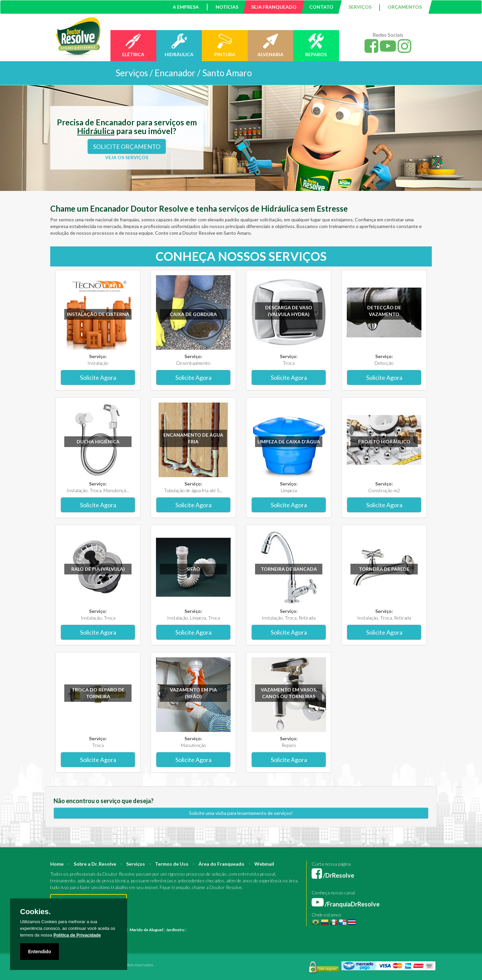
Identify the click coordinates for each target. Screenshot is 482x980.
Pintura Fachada (140, 936)
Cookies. (35, 912)
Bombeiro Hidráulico (335, 930)
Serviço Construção (400, 936)
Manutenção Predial (373, 930)
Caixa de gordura (193, 314)
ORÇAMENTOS (405, 7)
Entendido (39, 952)
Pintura (195, 930)
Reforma (210, 930)
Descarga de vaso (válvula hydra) (289, 311)
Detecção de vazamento (384, 311)
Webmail (264, 864)
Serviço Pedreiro (365, 936)
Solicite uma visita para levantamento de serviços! (241, 813)
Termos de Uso (172, 864)
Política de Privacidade (77, 935)
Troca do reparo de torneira (98, 693)
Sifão (193, 569)
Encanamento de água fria (193, 438)
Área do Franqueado (221, 864)
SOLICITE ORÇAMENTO (127, 146)
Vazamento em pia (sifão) (193, 693)
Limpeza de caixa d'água (289, 442)
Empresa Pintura (171, 936)
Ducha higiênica (98, 442)
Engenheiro (272, 930)
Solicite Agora (98, 377)
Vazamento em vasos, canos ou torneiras (289, 693)
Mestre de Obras (299, 930)
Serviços (136, 864)
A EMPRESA (186, 7)
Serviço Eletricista (237, 936)
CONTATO (321, 7)
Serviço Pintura (269, 936)
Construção (230, 930)
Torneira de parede (384, 569)
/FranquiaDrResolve (346, 904)
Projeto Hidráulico (384, 442)
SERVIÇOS (360, 7)
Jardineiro (175, 930)
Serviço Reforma (299, 936)
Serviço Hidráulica (332, 936)
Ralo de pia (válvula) (98, 569)
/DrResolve (333, 875)
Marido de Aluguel (146, 930)
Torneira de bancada (289, 569)
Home (57, 864)
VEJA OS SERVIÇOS (127, 157)
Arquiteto (251, 930)
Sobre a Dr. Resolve (95, 864)
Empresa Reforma (203, 936)
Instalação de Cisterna (98, 314)
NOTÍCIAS (227, 7)
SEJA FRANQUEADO (274, 7)
